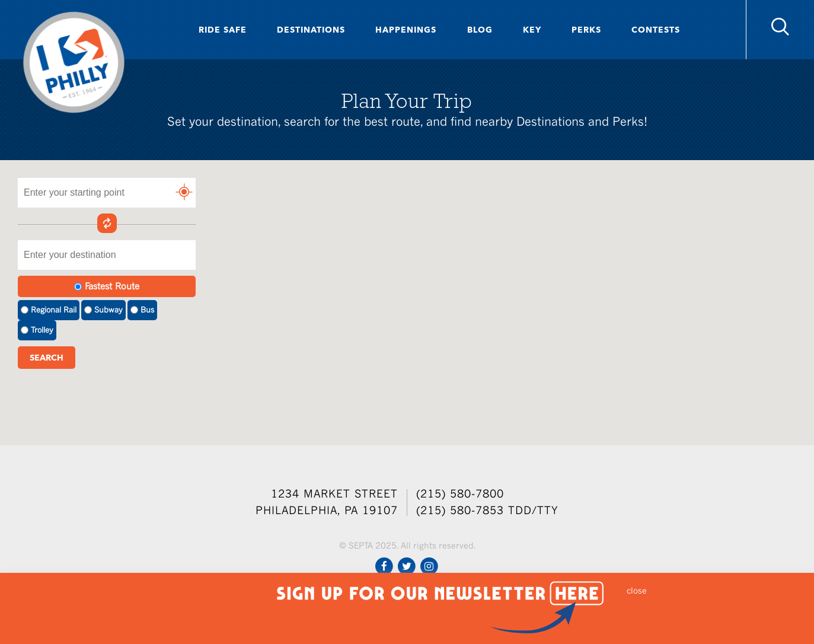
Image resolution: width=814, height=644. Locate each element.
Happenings (406, 30)
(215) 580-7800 (460, 494)
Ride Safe (223, 30)
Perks (586, 30)
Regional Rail (49, 310)
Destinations (311, 30)
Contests (656, 30)
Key (532, 30)
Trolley (37, 330)
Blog (480, 30)
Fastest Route (107, 286)
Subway (103, 310)
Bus (142, 310)
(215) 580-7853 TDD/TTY (487, 510)
